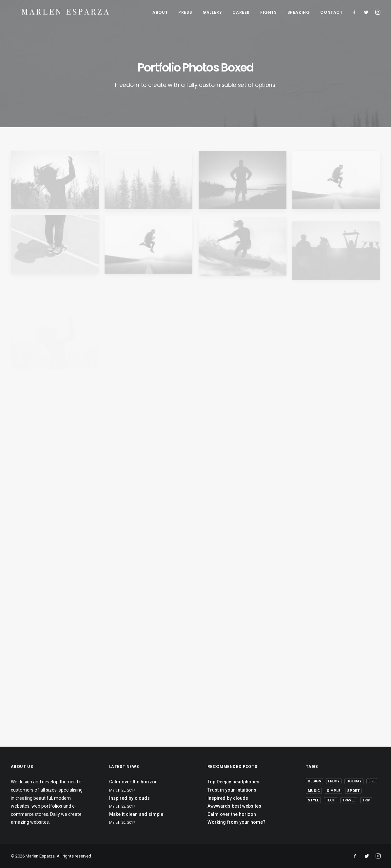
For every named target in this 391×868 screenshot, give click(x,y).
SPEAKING (299, 13)
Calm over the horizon (133, 782)
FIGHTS (269, 13)
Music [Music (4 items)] (314, 791)
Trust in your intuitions (232, 790)
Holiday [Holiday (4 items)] (354, 781)
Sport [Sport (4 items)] (353, 791)
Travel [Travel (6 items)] (349, 800)
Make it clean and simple (136, 814)
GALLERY (212, 13)
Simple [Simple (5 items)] (333, 791)
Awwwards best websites (234, 806)
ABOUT (160, 13)
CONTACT (331, 13)
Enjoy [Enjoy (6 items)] (334, 781)
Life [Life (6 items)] (372, 781)
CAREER (241, 13)
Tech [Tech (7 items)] (331, 800)
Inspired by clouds (129, 798)
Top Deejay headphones (233, 782)
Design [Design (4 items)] (314, 781)
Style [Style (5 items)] (313, 800)
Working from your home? (236, 822)
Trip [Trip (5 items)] (366, 800)
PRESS (185, 13)
